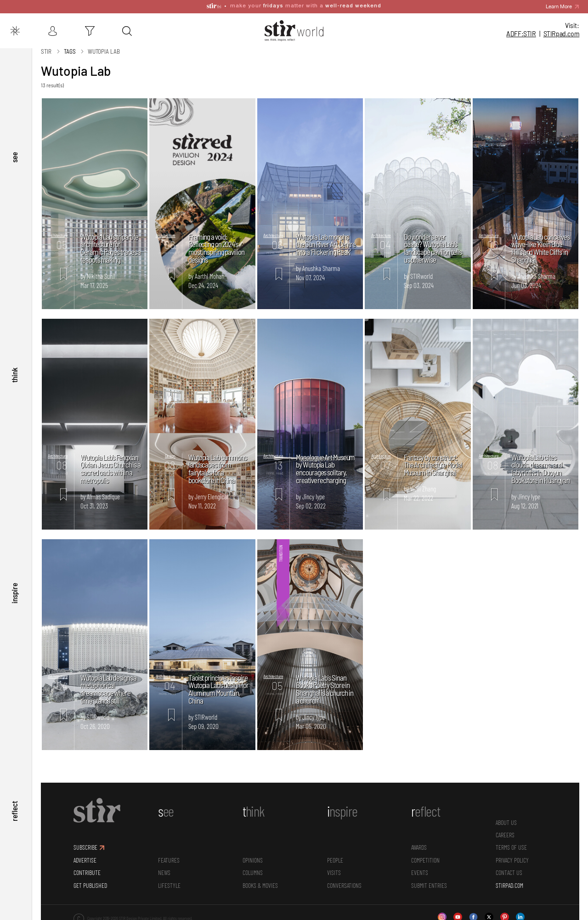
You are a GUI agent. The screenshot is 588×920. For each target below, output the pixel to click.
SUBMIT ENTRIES (429, 879)
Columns (253, 867)
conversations (344, 879)
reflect (14, 810)
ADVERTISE (85, 854)
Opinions (253, 854)
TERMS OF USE (511, 842)
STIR (562, 34)
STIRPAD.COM (509, 879)
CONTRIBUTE (87, 867)
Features (169, 854)
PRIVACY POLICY (512, 854)
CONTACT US (509, 867)
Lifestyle (169, 879)
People (335, 854)
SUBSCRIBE (85, 842)
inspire (14, 590)
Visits (334, 867)
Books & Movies (260, 879)
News (164, 867)
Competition (425, 854)
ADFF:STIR (521, 34)
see (14, 151)
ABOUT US (506, 816)
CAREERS (505, 829)
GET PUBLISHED (90, 879)
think (14, 371)
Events (420, 867)
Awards (419, 842)
